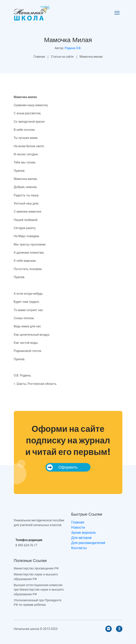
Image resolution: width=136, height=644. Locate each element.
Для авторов (82, 538)
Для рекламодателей (88, 543)
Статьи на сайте (62, 57)
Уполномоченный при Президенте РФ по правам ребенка (38, 602)
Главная (39, 57)
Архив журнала (83, 533)
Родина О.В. (73, 48)
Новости (78, 527)
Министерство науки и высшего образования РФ (36, 577)
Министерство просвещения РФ (36, 568)
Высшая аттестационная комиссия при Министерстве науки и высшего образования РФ (39, 590)
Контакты (79, 548)
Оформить (62, 467)
